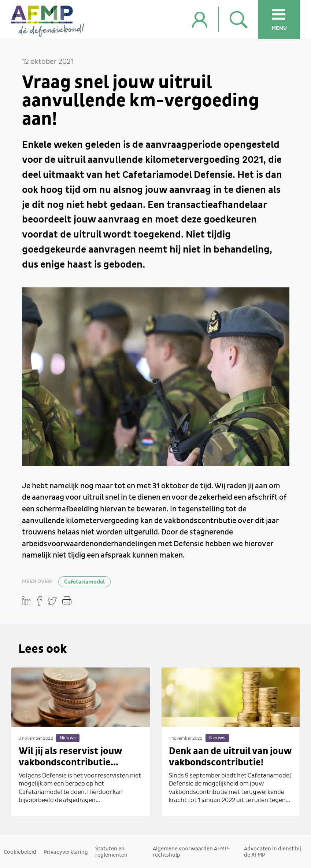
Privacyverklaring (66, 852)
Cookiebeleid (20, 852)
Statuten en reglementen (111, 852)
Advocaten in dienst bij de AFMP (273, 852)
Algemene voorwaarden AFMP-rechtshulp (192, 852)
